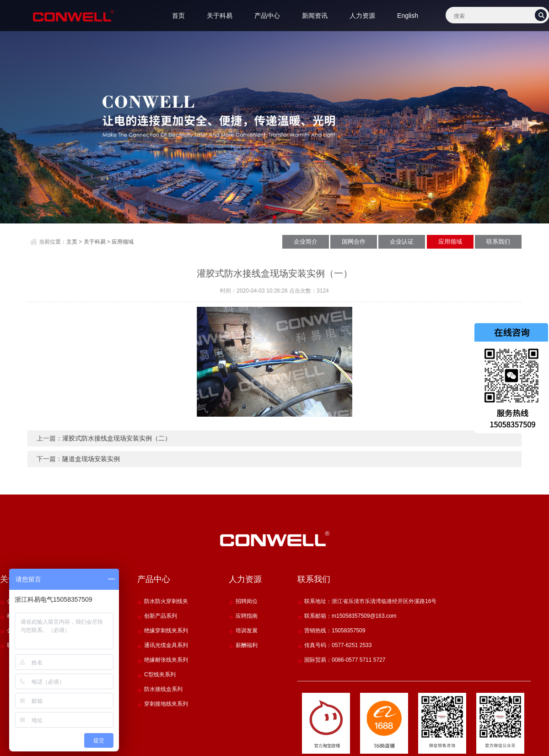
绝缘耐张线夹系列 (166, 660)
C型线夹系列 (160, 674)
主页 (72, 242)
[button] (267, 217)
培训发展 (247, 631)
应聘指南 (247, 616)
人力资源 (362, 16)
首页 (178, 16)
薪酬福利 (247, 645)
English (408, 16)
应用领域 (123, 242)
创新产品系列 (161, 616)
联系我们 (498, 242)
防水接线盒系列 (163, 689)
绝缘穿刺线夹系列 (166, 631)
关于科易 (220, 16)
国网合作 (354, 242)
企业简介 (306, 242)
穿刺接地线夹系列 (166, 704)
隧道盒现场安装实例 (91, 459)
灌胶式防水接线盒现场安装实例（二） (117, 438)
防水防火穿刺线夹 (166, 601)
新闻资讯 (315, 16)
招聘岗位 (247, 601)
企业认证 (402, 242)
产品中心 (267, 16)
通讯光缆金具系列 (166, 645)
